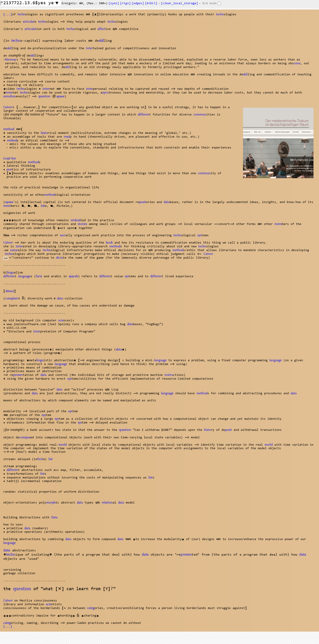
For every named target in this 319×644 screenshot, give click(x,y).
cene (297, 63)
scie (61, 320)
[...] (8, 15)
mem (7, 206)
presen (18, 375)
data (167, 202)
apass (60, 97)
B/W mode (210, 4)
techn (21, 14)
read (67, 137)
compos (25, 437)
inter (89, 48)
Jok (43, 206)
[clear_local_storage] (179, 4)
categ (91, 608)
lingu (10, 273)
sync (106, 93)
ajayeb (73, 277)
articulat (29, 22)
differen (143, 115)
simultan (10, 96)
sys (199, 235)
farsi (39, 276)
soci (63, 235)
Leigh (10, 159)
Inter (37, 332)
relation (107, 503)
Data (54, 517)
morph (51, 503)
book (109, 243)
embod (12, 141)
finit (40, 459)
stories (82, 224)
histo (44, 133)
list (51, 459)
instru (169, 375)
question (44, 96)
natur (14, 250)
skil (101, 41)
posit (143, 202)
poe (9, 170)
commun (200, 115)
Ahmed (10, 292)
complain (12, 299)
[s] (114, 4)
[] (151, 4)
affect (101, 29)
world (63, 445)
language (24, 276)
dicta (59, 258)
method (9, 129)
